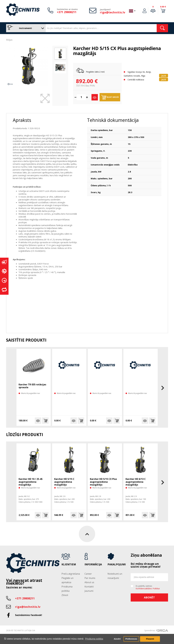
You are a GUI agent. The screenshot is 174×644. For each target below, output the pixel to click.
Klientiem (69, 564)
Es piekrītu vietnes (148, 587)
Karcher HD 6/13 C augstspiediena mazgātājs (136, 482)
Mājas (9, 40)
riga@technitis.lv (112, 12)
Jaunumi (89, 591)
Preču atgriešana (71, 574)
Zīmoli (65, 595)
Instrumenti (25, 28)
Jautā (164, 76)
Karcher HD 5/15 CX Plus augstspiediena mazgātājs (103, 482)
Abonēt (149, 597)
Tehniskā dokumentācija (113, 120)
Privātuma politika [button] (94, 639)
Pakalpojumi (117, 564)
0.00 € (163, 7)
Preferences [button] (131, 639)
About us (89, 582)
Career (88, 574)
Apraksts (22, 120)
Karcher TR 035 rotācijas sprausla (32, 386)
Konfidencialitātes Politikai (148, 588)
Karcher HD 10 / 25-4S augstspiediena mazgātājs (31, 482)
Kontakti (89, 587)
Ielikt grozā (110, 97)
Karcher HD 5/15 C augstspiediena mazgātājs (64, 482)
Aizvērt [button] (117, 639)
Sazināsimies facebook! (29, 615)
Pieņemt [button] (150, 639)
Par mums (90, 578)
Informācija (93, 564)
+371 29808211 (67, 12)
